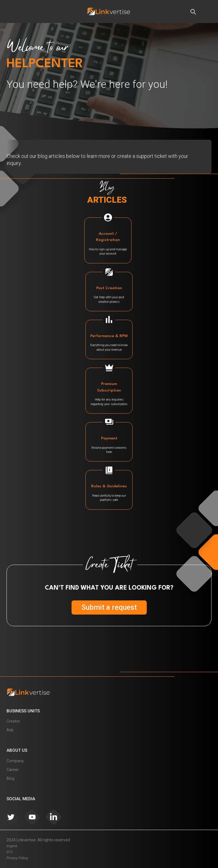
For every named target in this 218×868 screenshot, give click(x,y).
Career (13, 770)
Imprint (12, 846)
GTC (10, 852)
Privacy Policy (17, 858)
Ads (10, 730)
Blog (11, 778)
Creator (13, 721)
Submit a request (109, 607)
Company (15, 761)
